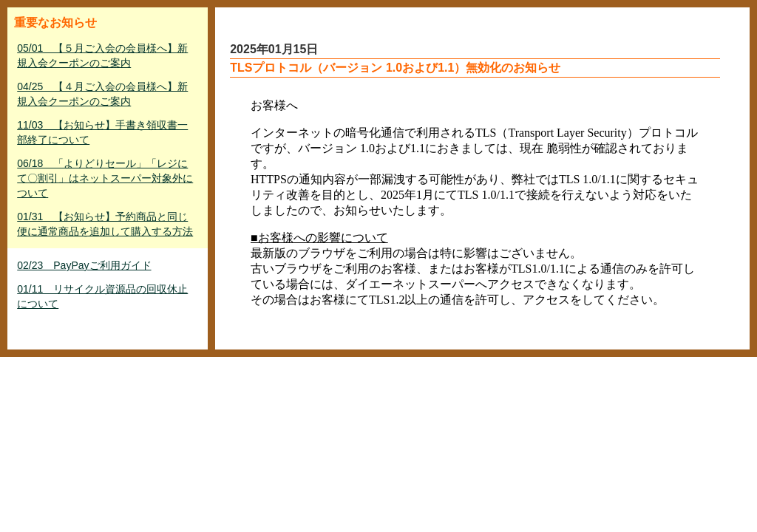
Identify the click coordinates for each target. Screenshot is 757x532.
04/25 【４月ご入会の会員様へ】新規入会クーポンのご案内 (102, 94)
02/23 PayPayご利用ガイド (84, 265)
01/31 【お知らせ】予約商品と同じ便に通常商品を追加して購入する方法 (105, 224)
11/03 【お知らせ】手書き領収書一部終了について (102, 132)
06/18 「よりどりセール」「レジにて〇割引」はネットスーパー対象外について (105, 178)
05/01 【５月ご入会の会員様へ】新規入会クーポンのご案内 (102, 55)
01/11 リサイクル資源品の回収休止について (102, 296)
